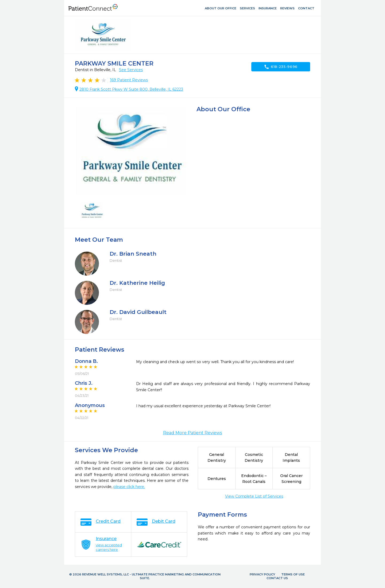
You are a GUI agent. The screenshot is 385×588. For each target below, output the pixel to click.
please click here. (129, 487)
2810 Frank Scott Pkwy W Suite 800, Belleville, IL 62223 (131, 89)
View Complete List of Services (254, 496)
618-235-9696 (281, 67)
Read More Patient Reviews (192, 433)
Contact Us (277, 578)
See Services (131, 70)
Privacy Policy (262, 574)
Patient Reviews (129, 80)
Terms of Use (293, 574)
